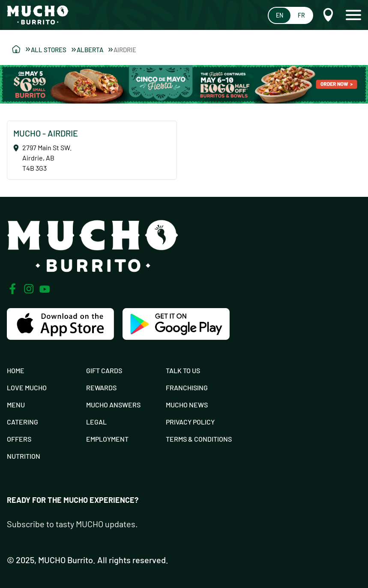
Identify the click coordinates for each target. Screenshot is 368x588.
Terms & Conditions (199, 439)
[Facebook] (12, 289)
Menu (16, 405)
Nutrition (24, 456)
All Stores (53, 50)
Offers (19, 439)
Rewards (101, 388)
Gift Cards (104, 370)
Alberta (95, 50)
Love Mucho (27, 388)
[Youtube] (45, 289)
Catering (22, 422)
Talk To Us (183, 370)
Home (16, 370)
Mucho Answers (113, 405)
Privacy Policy (190, 422)
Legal (96, 422)
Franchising (187, 388)
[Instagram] (29, 289)
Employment (107, 439)
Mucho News (187, 405)
